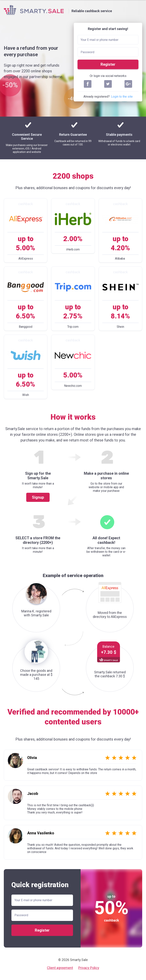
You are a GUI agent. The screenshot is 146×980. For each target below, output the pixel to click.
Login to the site (122, 97)
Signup (38, 497)
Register (108, 64)
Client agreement (60, 968)
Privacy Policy (89, 968)
